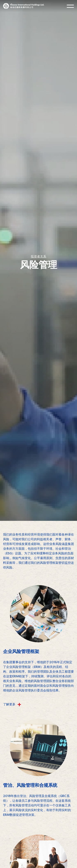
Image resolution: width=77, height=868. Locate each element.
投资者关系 (38, 257)
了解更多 (12, 704)
